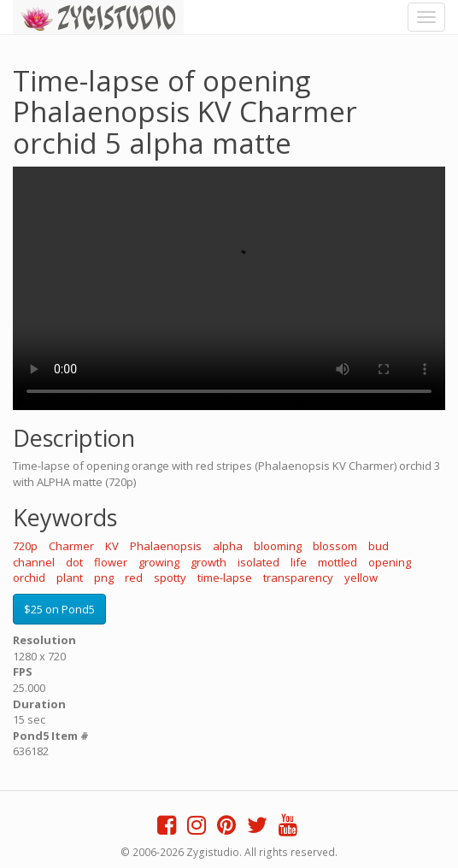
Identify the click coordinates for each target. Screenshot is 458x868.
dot (74, 562)
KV (112, 546)
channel (34, 562)
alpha (228, 546)
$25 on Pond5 (59, 609)
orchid (29, 578)
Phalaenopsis (166, 546)
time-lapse (225, 578)
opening (390, 562)
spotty (170, 578)
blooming (278, 546)
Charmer (71, 546)
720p (25, 546)
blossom (335, 546)
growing (159, 562)
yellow (361, 578)
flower (111, 562)
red (134, 578)
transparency (298, 578)
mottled (338, 562)
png (104, 578)
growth (208, 562)
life (299, 562)
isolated (258, 562)
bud (379, 546)
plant (70, 578)
